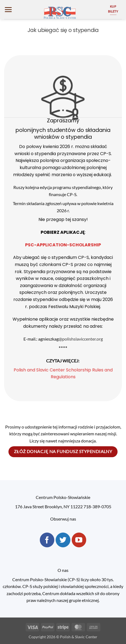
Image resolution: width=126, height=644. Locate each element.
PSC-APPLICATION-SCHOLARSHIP (63, 245)
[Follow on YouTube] (79, 540)
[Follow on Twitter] (63, 540)
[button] (8, 10)
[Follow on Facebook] (47, 540)
